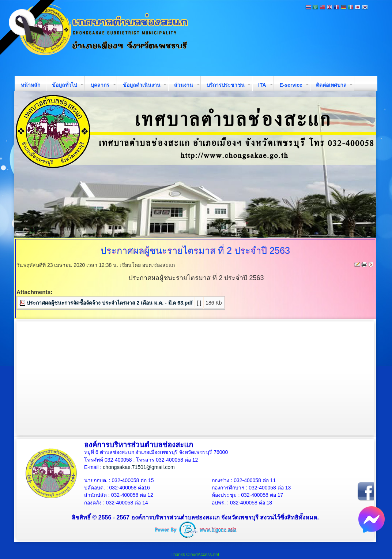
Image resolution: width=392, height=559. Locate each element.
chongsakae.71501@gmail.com (139, 467)
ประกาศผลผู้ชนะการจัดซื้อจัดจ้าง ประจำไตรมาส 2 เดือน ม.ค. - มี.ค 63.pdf (110, 303)
